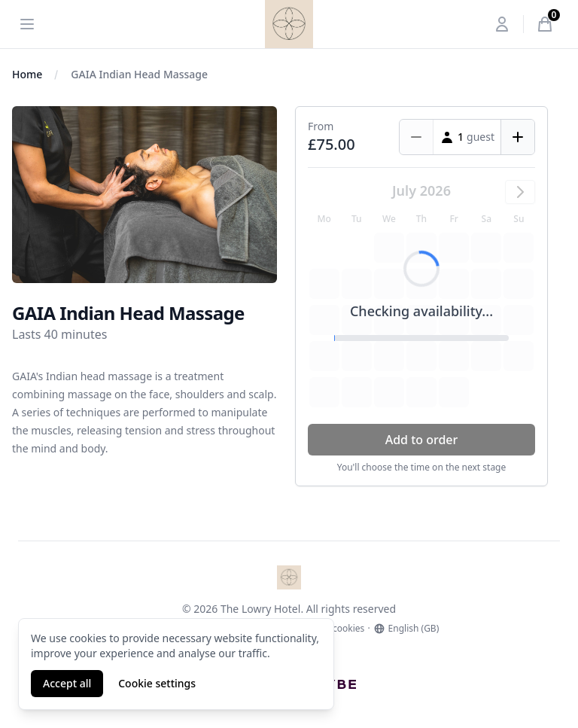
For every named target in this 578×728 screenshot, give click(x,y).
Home (27, 74)
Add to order (422, 440)
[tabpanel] (144, 195)
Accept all (67, 683)
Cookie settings (157, 683)
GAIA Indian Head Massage (139, 74)
